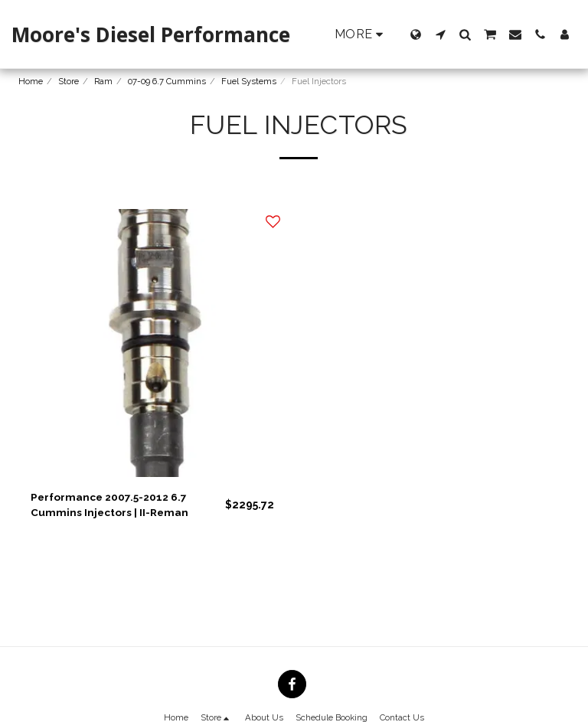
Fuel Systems (249, 81)
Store (69, 81)
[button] (440, 34)
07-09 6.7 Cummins (167, 81)
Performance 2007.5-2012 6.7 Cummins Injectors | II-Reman (111, 505)
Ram (103, 81)
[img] (152, 343)
